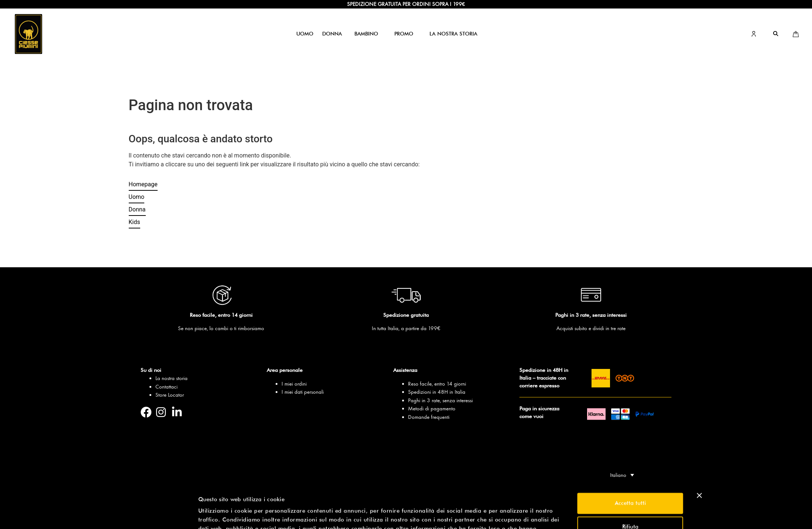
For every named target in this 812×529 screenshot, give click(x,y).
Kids (134, 222)
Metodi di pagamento (432, 408)
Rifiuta (630, 484)
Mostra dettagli (218, 515)
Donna (137, 209)
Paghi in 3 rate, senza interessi (440, 400)
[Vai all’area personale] (754, 34)
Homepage (143, 184)
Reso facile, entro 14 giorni (437, 384)
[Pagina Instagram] (164, 412)
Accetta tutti (630, 460)
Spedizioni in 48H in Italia (437, 392)
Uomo (137, 197)
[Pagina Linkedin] (180, 412)
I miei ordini (294, 384)
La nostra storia (171, 378)
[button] (305, 34)
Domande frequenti (429, 417)
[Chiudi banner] (700, 452)
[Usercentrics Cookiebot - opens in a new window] (149, 515)
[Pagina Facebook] (149, 412)
